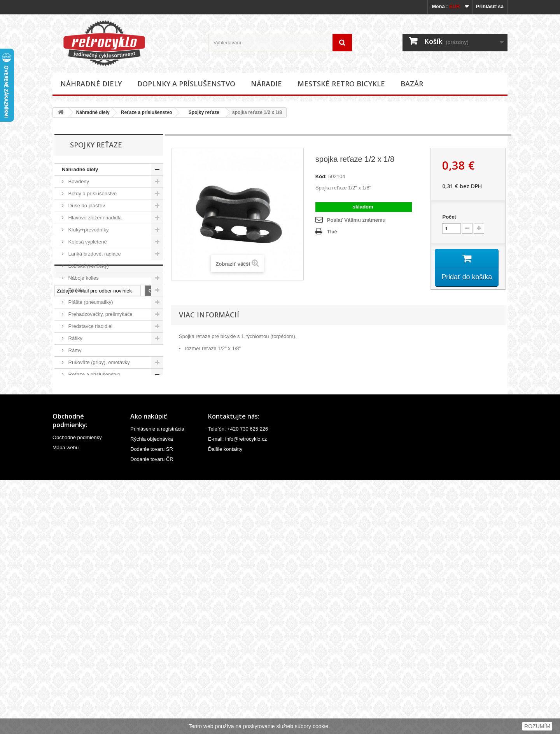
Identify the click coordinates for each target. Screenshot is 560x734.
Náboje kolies (83, 278)
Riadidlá (77, 423)
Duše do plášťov (86, 206)
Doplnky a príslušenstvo (186, 84)
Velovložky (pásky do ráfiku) (99, 483)
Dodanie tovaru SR (152, 703)
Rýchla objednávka (152, 693)
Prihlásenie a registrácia (157, 683)
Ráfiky (75, 338)
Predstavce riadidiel (90, 326)
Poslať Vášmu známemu (356, 220)
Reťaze (79, 399)
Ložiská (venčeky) (88, 266)
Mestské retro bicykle (341, 84)
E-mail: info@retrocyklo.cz (237, 693)
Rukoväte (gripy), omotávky (98, 362)
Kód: (321, 176)
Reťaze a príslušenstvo (147, 112)
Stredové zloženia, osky (94, 459)
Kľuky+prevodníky (88, 230)
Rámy (74, 350)
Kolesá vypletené (87, 242)
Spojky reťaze (201, 112)
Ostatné (76, 519)
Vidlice (75, 507)
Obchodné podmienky (77, 691)
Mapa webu (66, 702)
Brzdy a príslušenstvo (92, 194)
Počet (449, 217)
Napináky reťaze (89, 386)
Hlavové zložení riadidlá (94, 218)
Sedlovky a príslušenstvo (95, 447)
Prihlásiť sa (490, 6)
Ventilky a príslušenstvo (94, 495)
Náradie (266, 84)
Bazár (412, 84)
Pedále (75, 290)
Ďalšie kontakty (225, 703)
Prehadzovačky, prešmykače (100, 314)
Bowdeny (78, 181)
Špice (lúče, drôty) (88, 471)
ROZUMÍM (537, 726)
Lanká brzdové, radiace (94, 254)
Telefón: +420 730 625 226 (238, 683)
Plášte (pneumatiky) (90, 302)
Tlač (332, 232)
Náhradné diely (91, 84)
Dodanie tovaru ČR (152, 713)
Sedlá (74, 435)
